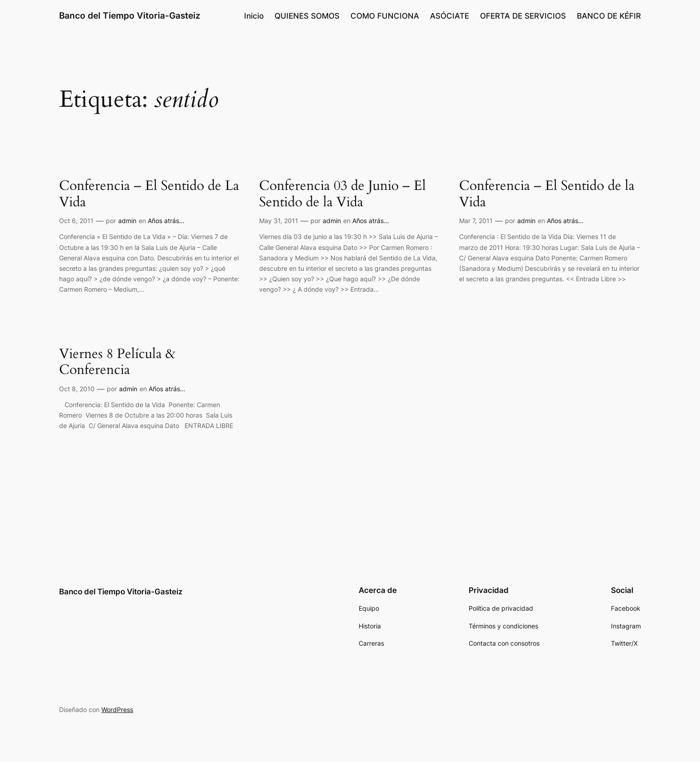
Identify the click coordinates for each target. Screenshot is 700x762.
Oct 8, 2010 (77, 389)
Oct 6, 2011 (76, 221)
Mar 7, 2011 (476, 221)
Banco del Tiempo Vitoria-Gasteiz (130, 15)
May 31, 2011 (279, 221)
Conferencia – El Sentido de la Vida (547, 194)
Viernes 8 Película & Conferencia (117, 362)
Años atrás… (166, 221)
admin (127, 221)
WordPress (117, 710)
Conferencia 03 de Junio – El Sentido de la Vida (342, 194)
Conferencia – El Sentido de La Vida (149, 194)
